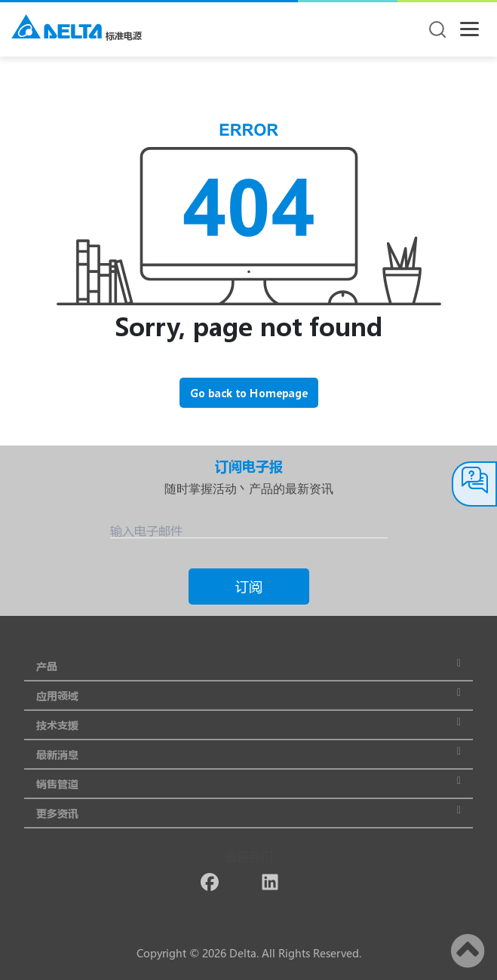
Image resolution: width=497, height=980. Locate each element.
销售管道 (249, 784)
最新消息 (249, 754)
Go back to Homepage (249, 393)
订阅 (249, 586)
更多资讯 (249, 813)
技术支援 (249, 725)
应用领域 (249, 695)
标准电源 (124, 35)
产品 (249, 666)
